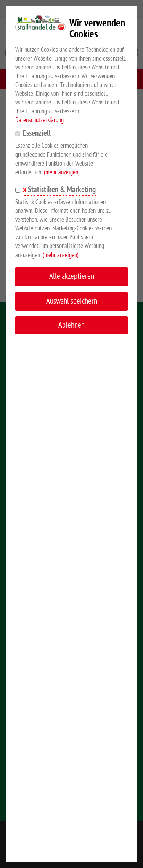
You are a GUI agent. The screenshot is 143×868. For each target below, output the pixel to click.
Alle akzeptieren (72, 276)
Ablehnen (71, 325)
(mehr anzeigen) (62, 172)
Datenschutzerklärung (39, 120)
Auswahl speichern (72, 301)
